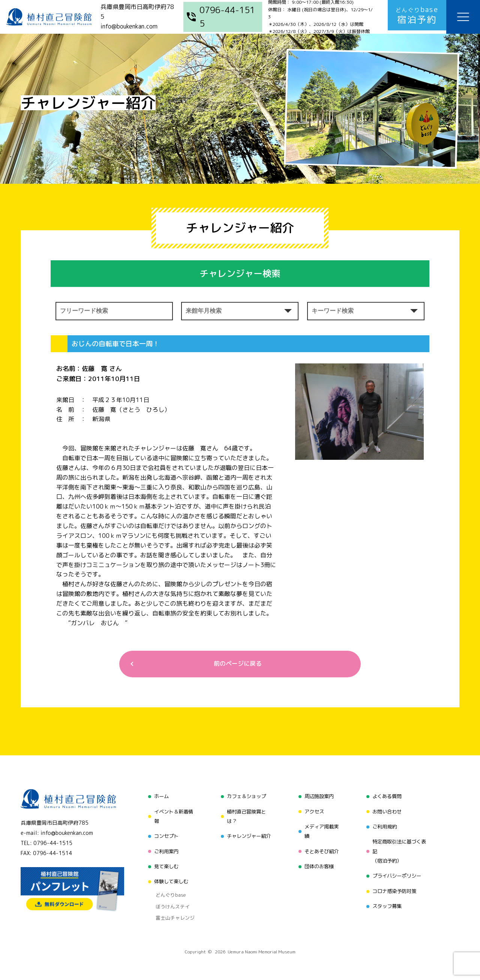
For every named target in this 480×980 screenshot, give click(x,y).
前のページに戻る (237, 664)
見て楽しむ (164, 864)
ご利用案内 (164, 850)
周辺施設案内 (318, 797)
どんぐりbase (168, 890)
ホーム (159, 797)
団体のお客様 (318, 864)
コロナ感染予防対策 (395, 888)
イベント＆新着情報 (172, 816)
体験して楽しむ (169, 878)
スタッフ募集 (387, 902)
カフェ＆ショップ (245, 797)
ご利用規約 (384, 826)
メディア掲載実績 (321, 831)
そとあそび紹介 (321, 850)
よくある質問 (387, 797)
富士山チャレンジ (172, 909)
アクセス (313, 811)
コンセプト (164, 835)
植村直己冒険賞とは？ (245, 816)
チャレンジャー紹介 (248, 835)
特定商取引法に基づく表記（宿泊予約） (400, 850)
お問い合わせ (387, 811)
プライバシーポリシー (397, 874)
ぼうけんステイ (169, 899)
